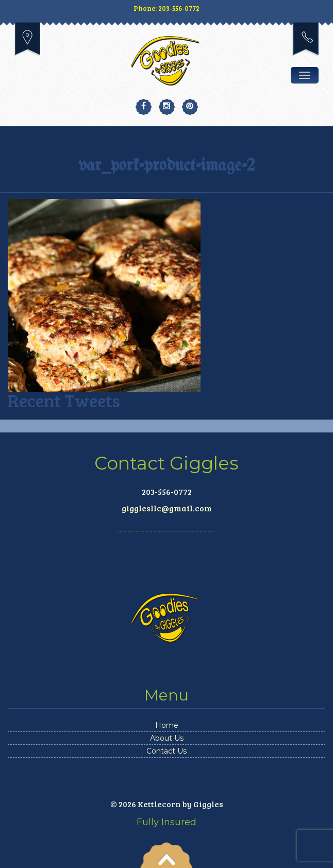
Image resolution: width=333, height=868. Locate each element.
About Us (167, 738)
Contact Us (166, 751)
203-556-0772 (305, 39)
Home (167, 725)
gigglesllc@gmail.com (167, 508)
